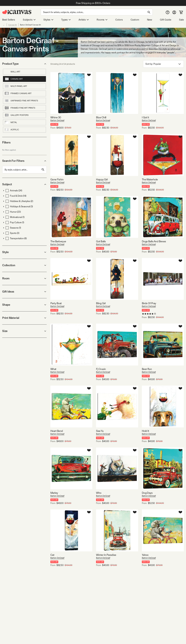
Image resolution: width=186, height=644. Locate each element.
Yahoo (145, 555)
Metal (11, 122)
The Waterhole (150, 179)
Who (99, 493)
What (53, 369)
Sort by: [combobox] (163, 64)
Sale (181, 20)
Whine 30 (56, 117)
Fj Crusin (101, 369)
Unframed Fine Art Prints (21, 101)
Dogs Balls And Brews (154, 241)
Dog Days (147, 493)
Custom (135, 20)
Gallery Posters (17, 115)
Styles (48, 20)
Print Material (24, 318)
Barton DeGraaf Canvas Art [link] (30, 25)
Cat (52, 555)
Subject (24, 184)
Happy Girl (102, 179)
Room (24, 278)
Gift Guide (165, 20)
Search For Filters (24, 161)
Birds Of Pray (149, 303)
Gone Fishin (57, 179)
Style (24, 252)
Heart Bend (57, 431)
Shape (24, 305)
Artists (84, 20)
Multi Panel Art (16, 86)
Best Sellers (9, 20)
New (150, 20)
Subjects (29, 20)
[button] (4, 191)
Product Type (24, 64)
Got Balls (101, 241)
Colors (119, 20)
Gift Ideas (24, 292)
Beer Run (147, 369)
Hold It (145, 431)
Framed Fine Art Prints (20, 108)
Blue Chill (101, 117)
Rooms (102, 20)
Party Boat (56, 303)
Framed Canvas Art (18, 93)
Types (66, 20)
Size (24, 331)
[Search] (97, 12)
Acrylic (12, 130)
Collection (24, 265)
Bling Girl (101, 303)
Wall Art (12, 72)
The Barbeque (58, 241)
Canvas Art (13, 25)
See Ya (100, 431)
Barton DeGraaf (57, 120)
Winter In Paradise (106, 555)
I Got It (145, 117)
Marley (54, 493)
